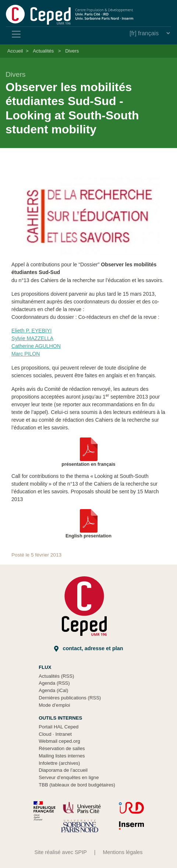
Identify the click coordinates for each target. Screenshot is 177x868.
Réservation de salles (62, 748)
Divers (72, 51)
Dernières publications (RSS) (70, 698)
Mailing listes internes (62, 756)
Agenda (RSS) (54, 683)
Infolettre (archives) (59, 763)
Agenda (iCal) (53, 690)
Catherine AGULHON (36, 346)
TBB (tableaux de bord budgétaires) (77, 785)
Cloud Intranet (55, 734)
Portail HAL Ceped (59, 727)
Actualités (43, 51)
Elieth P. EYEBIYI (31, 331)
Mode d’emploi (54, 705)
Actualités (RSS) (56, 676)
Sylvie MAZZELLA (32, 338)
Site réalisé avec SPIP (60, 852)
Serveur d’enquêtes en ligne (69, 777)
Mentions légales (123, 852)
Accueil (15, 51)
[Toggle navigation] (16, 34)
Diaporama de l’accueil (63, 770)
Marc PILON (26, 354)
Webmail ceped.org (59, 741)
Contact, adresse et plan (89, 649)
